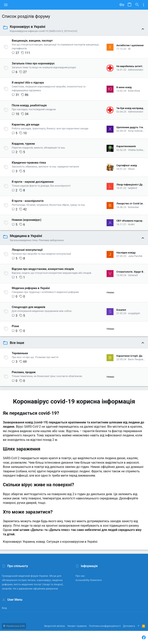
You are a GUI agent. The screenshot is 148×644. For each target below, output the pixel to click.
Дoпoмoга (129, 626)
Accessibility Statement (89, 580)
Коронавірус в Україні (28, 27)
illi (129, 49)
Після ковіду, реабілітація (29, 105)
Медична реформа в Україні (31, 288)
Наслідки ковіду (126, 253)
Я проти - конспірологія (28, 201)
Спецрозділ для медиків (29, 307)
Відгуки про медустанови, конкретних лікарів (43, 269)
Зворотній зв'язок (54, 626)
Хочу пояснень (137, 131)
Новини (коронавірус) (26, 220)
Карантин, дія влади (26, 125)
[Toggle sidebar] (144, 5)
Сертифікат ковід (127, 165)
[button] (6, 5)
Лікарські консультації (27, 250)
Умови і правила (77, 626)
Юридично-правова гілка (29, 163)
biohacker (134, 207)
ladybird (133, 188)
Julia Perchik (135, 256)
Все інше (17, 343)
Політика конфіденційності (105, 626)
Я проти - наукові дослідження (33, 182)
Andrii (131, 224)
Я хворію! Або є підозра (28, 83)
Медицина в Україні (26, 236)
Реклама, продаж (24, 372)
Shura (131, 169)
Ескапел (121, 310)
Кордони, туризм (23, 144)
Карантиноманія (126, 146)
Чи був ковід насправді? (131, 108)
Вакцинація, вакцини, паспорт (32, 41)
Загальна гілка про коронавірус (33, 63)
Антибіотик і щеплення (130, 45)
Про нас (80, 576)
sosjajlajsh (134, 313)
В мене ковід (124, 87)
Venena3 (133, 275)
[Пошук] (137, 5)
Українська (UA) (14, 626)
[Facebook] (144, 638)
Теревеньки (20, 353)
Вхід (4, 608)
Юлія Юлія (134, 91)
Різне (15, 326)
